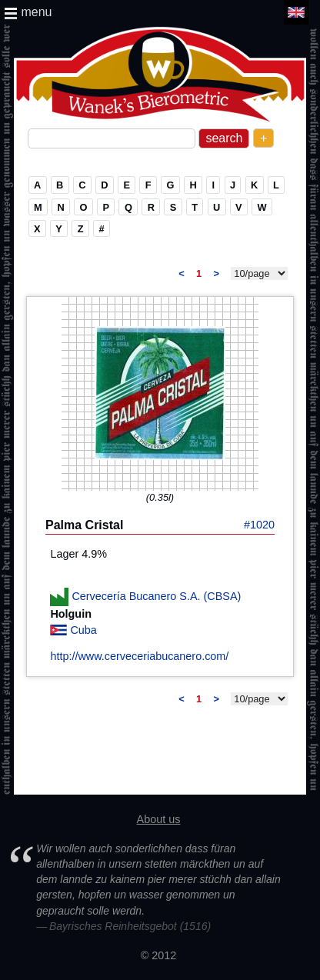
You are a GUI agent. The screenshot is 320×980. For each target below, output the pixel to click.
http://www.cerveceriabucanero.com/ (139, 656)
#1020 (259, 525)
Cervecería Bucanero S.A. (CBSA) (156, 596)
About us (159, 819)
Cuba (83, 630)
